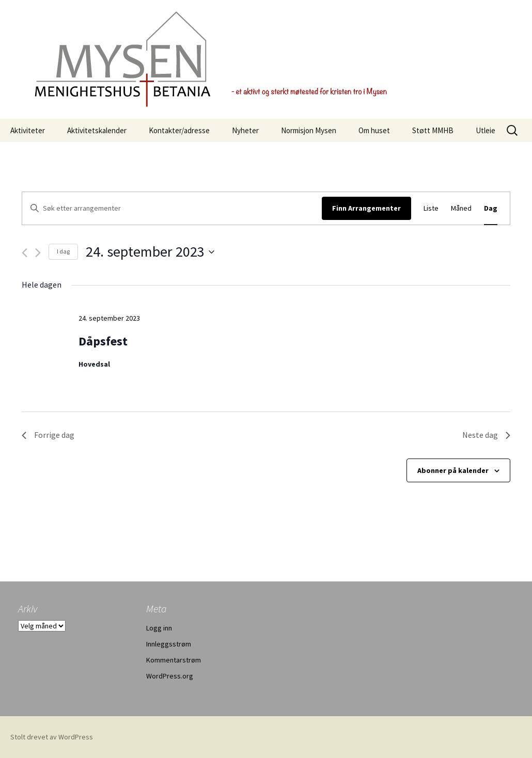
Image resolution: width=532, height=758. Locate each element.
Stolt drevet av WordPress (52, 737)
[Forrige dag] (25, 253)
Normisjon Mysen (309, 130)
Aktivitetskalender (97, 130)
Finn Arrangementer (366, 208)
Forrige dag (48, 435)
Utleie (486, 130)
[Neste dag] (38, 253)
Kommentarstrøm (174, 660)
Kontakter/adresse (179, 130)
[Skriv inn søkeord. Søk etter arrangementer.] (172, 208)
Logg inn (159, 628)
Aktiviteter (28, 130)
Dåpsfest (103, 341)
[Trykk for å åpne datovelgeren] (150, 252)
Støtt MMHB (433, 130)
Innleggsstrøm (169, 644)
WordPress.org (170, 676)
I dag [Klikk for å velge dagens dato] (63, 251)
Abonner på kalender (453, 470)
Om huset (374, 130)
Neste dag (486, 435)
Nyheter (245, 130)
